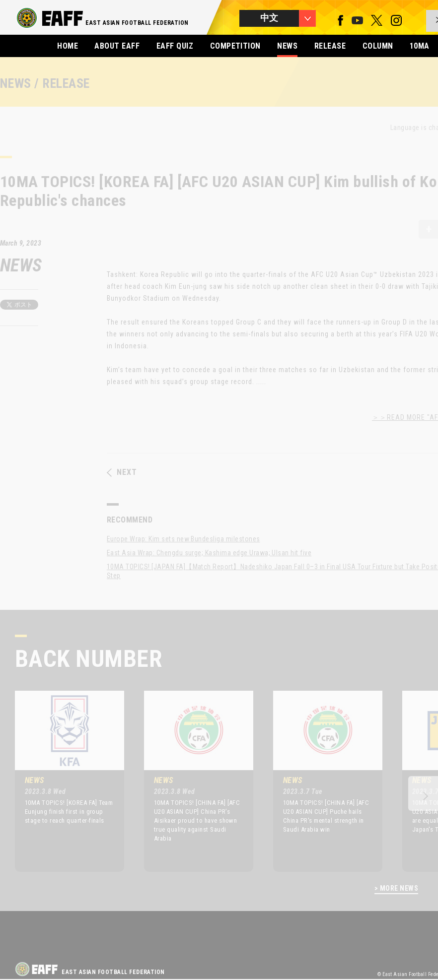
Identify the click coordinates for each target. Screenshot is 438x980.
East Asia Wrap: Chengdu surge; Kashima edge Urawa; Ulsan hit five (209, 553)
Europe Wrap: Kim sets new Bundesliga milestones (183, 539)
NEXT (122, 472)
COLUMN (378, 46)
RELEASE (330, 46)
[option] (62, 781)
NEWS (287, 46)
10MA (420, 46)
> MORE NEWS (396, 888)
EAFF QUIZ (175, 46)
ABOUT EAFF (117, 46)
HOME (68, 46)
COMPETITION (235, 46)
